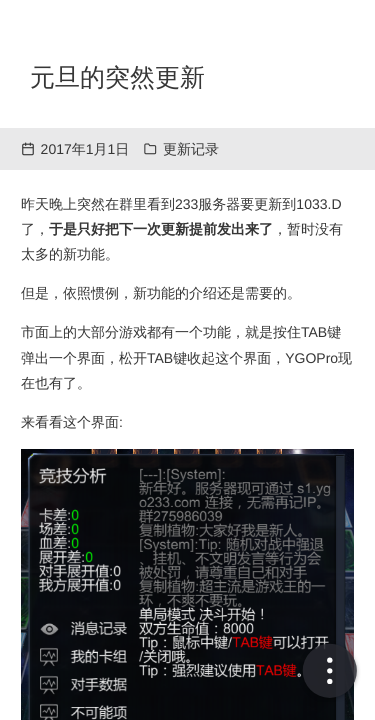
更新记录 (191, 149)
